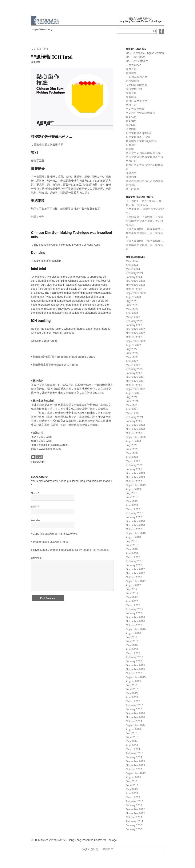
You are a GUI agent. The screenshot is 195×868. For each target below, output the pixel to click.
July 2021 (132, 397)
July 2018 (132, 541)
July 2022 (132, 349)
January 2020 (134, 469)
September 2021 (136, 389)
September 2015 (136, 677)
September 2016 (136, 629)
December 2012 (135, 809)
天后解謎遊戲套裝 (137, 85)
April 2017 (132, 601)
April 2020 (132, 457)
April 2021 (132, 409)
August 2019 (133, 489)
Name (34, 493)
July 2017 (132, 589)
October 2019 (134, 481)
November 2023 (135, 285)
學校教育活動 (134, 89)
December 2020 (135, 425)
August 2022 (133, 345)
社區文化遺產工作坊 (138, 137)
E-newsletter (133, 65)
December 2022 (135, 329)
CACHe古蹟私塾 (136, 57)
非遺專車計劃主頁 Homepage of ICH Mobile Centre (64, 357)
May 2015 (132, 693)
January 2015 (134, 709)
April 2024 (132, 265)
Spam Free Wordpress (96, 550)
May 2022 (132, 357)
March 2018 (133, 557)
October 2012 (134, 817)
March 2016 (133, 653)
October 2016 (134, 625)
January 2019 (134, 517)
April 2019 (132, 505)
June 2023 (132, 305)
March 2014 (133, 749)
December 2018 (135, 521)
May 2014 (132, 741)
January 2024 (134, 277)
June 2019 (132, 497)
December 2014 (135, 713)
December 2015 (135, 665)
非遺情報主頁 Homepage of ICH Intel (55, 365)
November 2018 (135, 525)
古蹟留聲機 (133, 81)
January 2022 (134, 373)
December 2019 (135, 473)
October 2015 (134, 673)
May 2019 (132, 501)
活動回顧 (131, 129)
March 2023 (133, 317)
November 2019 (135, 477)
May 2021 (132, 405)
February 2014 (135, 753)
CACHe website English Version (145, 53)
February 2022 (135, 369)
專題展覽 (131, 93)
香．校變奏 (133, 189)
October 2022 (134, 337)
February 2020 (135, 465)
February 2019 (135, 513)
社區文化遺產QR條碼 (139, 133)
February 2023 (135, 321)
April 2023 (132, 313)
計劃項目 (131, 145)
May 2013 (132, 789)
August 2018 (133, 537)
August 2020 (133, 441)
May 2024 (132, 261)
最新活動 (131, 117)
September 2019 (136, 485)
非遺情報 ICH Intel (52, 57)
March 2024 (133, 269)
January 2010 (134, 825)
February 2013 (135, 801)
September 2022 (136, 341)
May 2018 (132, 549)
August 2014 (133, 729)
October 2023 (134, 289)
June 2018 (132, 545)
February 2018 (135, 561)
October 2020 (134, 433)
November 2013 (135, 765)
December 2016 (135, 617)
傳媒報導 (131, 73)
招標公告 (131, 105)
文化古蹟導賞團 (135, 109)
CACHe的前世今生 (137, 61)
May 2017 (132, 597)
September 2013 (136, 773)
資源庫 (130, 149)
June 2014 (132, 737)
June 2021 (132, 401)
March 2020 (133, 461)
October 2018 (134, 529)
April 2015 (132, 697)
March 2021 (133, 413)
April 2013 (132, 793)
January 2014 (134, 757)
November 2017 (135, 573)
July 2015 (132, 685)
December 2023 (135, 281)
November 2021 (135, 381)
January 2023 (134, 325)
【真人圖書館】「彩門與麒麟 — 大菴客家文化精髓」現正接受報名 (145, 245)
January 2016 (134, 661)
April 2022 (132, 361)
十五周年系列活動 (137, 77)
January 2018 (134, 565)
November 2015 (135, 669)
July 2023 (132, 301)
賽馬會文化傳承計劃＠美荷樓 (143, 153)
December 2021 (135, 377)
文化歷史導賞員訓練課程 (141, 113)
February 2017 (135, 609)
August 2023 (133, 297)
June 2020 (132, 449)
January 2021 (134, 421)
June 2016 (132, 641)
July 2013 (132, 781)
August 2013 (133, 777)
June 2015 (132, 689)
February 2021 (135, 417)
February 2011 (135, 821)
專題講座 (131, 97)
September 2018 (136, 533)
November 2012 (135, 813)
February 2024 (135, 273)
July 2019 (132, 493)
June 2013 (132, 785)
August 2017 (133, 585)
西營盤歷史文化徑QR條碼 (141, 141)
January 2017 (134, 613)
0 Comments (38, 462)
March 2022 (133, 365)
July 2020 (132, 445)
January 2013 (134, 805)
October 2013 (134, 769)
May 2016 (132, 645)
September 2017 (136, 581)
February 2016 (135, 657)
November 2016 (135, 621)
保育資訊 (131, 69)
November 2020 (135, 429)
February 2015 (135, 705)
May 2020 (132, 453)
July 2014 (132, 733)
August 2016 (133, 633)
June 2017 (132, 593)
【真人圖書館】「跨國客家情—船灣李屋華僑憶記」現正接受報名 (145, 233)
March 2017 (133, 605)
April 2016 (132, 649)
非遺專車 (36, 62)
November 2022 (135, 333)
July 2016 (132, 637)
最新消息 (131, 121)
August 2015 (133, 681)
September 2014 (136, 725)
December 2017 (135, 569)
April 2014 (132, 745)
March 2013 (133, 797)
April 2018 (132, 553)
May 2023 (132, 309)
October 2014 (134, 721)
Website (35, 520)
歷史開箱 (131, 125)
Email (34, 507)
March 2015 (133, 701)
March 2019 (133, 509)
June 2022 (132, 353)
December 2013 (135, 761)
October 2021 (134, 385)
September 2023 (136, 293)
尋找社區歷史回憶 (137, 101)
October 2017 (134, 577)
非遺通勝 (131, 177)
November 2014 (135, 717)
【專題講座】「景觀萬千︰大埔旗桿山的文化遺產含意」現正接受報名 (145, 221)
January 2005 (134, 829)
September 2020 (136, 437)
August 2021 (133, 393)
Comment (36, 558)
